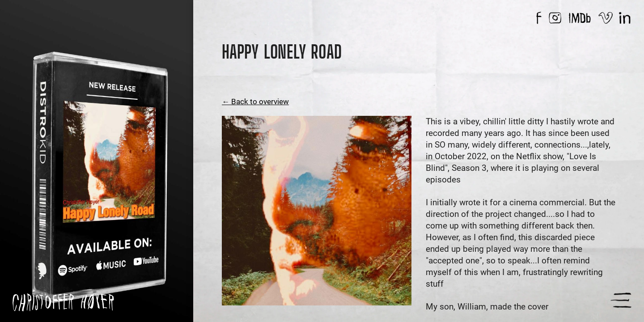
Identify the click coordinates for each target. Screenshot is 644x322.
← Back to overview (255, 102)
